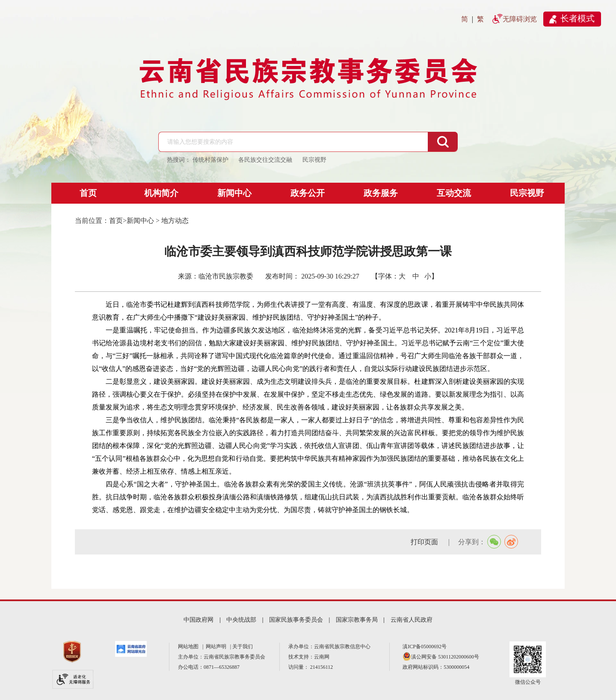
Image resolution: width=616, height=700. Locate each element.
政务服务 (381, 193)
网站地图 (190, 647)
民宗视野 (527, 193)
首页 (88, 193)
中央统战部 (241, 620)
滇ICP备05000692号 (425, 647)
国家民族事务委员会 (296, 620)
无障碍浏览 (520, 19)
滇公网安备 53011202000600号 (445, 657)
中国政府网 (198, 620)
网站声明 (217, 647)
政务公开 (308, 193)
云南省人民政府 (412, 620)
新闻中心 (234, 193)
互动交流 (454, 193)
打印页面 (425, 542)
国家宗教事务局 (357, 620)
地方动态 (175, 221)
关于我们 (243, 647)
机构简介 (161, 193)
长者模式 (577, 18)
